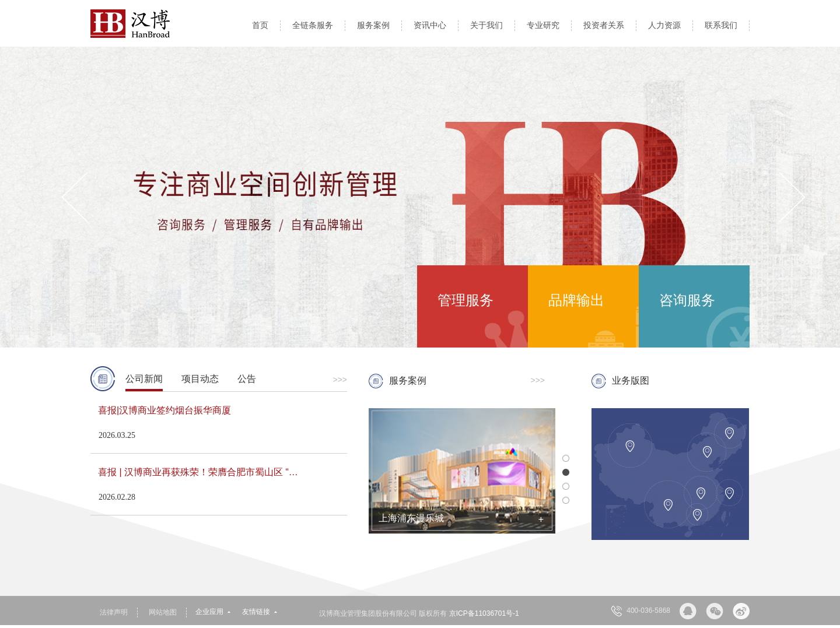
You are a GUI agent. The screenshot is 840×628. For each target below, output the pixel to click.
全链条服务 (313, 25)
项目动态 (200, 379)
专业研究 (543, 25)
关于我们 (487, 25)
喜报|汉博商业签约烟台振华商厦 (164, 410)
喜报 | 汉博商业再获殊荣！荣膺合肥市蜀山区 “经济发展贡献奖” (204, 472)
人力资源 (664, 25)
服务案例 (373, 25)
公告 (247, 379)
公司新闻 (144, 379)
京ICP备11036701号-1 (484, 613)
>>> (340, 380)
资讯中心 (430, 25)
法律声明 (114, 612)
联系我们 (721, 25)
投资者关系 (604, 25)
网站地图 (163, 612)
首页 (260, 25)
